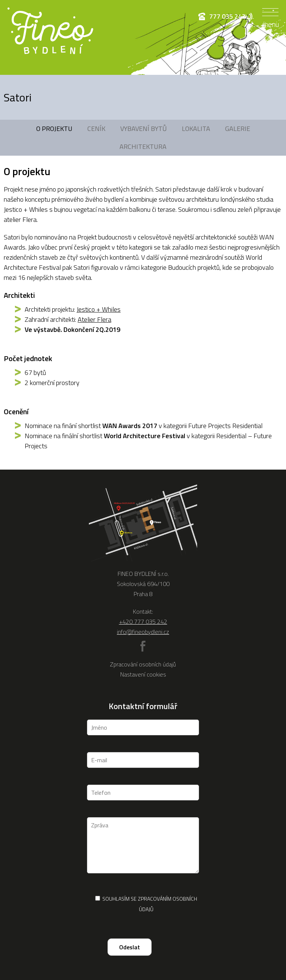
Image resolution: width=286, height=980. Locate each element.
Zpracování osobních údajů (143, 664)
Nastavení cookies (143, 674)
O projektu (54, 129)
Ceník (96, 129)
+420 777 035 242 (143, 622)
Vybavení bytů (144, 129)
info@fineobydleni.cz (143, 632)
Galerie (238, 129)
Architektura (143, 146)
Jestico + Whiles (99, 309)
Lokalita (196, 129)
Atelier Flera (94, 319)
